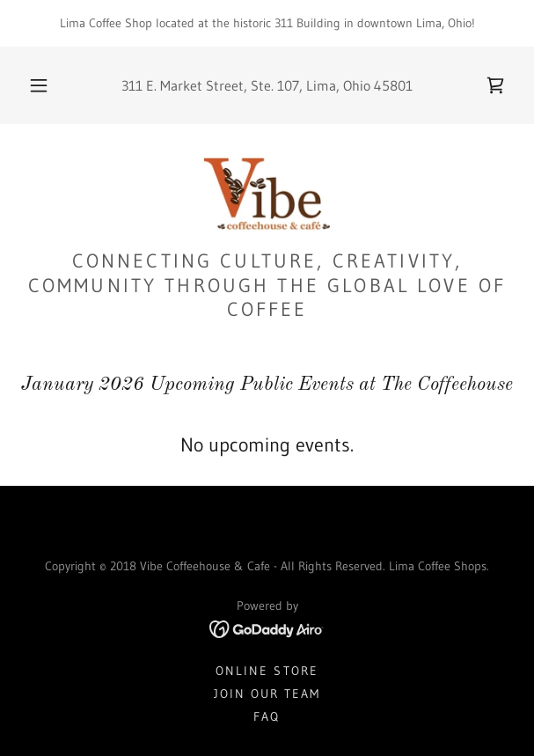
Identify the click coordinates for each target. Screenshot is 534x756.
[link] (495, 85)
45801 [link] (393, 85)
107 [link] (288, 85)
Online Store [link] (267, 671)
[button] (44, 85)
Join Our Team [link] (267, 694)
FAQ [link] (267, 716)
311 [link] (132, 85)
